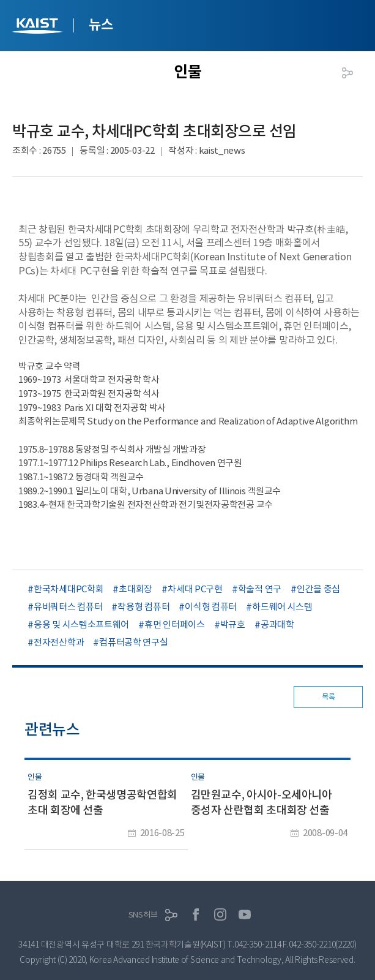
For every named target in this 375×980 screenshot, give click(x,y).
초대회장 (136, 589)
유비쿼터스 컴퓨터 (68, 607)
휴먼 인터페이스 (175, 624)
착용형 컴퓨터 (143, 607)
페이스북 (196, 914)
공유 (347, 73)
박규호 (233, 624)
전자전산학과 (59, 642)
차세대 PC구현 (195, 589)
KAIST (39, 27)
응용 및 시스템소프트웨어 (81, 624)
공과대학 (277, 624)
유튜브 (245, 914)
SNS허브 (143, 915)
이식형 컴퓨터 (211, 607)
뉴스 (101, 24)
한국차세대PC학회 (69, 589)
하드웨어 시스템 (282, 607)
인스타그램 (220, 914)
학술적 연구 (260, 589)
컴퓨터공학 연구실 (133, 642)
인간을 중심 (318, 589)
